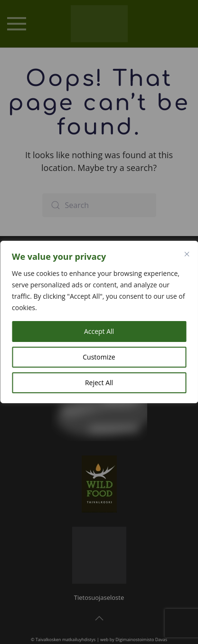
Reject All (99, 383)
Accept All (99, 331)
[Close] (187, 254)
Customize (99, 357)
